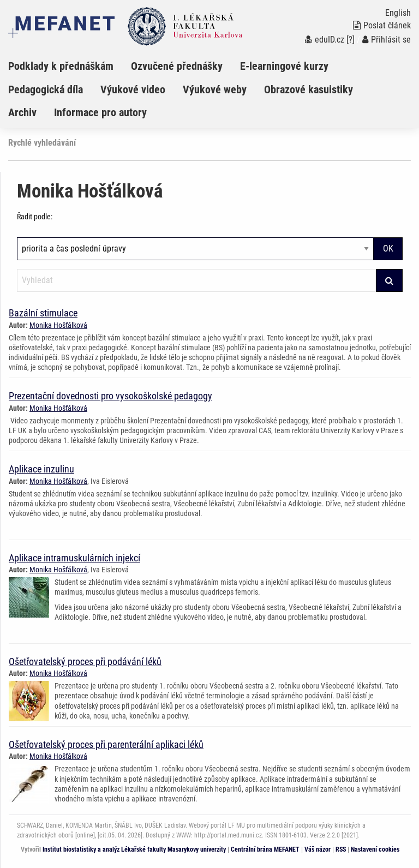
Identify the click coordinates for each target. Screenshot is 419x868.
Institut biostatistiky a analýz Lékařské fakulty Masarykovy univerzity (134, 849)
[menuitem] (70, 66)
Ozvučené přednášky (177, 66)
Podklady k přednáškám (61, 66)
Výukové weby (215, 89)
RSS (341, 849)
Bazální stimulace (43, 313)
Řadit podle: (35, 217)
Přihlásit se (387, 40)
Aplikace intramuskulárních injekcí (74, 558)
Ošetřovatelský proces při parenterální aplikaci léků (106, 744)
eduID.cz (325, 40)
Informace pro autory (100, 112)
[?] (351, 40)
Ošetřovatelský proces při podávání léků (85, 662)
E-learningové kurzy (284, 66)
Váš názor (318, 849)
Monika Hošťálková (58, 325)
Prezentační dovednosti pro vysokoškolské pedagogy (110, 396)
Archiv (22, 112)
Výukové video (133, 89)
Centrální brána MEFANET (265, 849)
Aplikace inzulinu (41, 469)
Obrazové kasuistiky (309, 89)
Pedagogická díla (46, 89)
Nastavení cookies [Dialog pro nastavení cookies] (375, 849)
